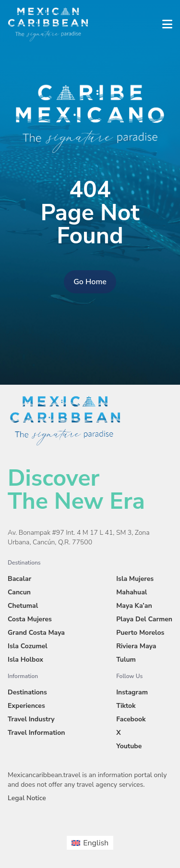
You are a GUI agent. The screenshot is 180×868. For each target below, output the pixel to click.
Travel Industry (31, 719)
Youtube (129, 746)
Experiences (26, 706)
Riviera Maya (136, 646)
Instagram (132, 692)
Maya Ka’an (134, 606)
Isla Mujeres (135, 579)
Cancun (19, 592)
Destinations (27, 692)
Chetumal (23, 606)
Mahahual (132, 592)
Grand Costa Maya (36, 633)
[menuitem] (90, 843)
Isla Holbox (25, 660)
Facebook (131, 719)
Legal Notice (27, 798)
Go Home (90, 282)
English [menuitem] (96, 843)
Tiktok (126, 706)
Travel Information (36, 733)
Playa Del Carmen (144, 619)
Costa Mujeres (30, 619)
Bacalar (19, 579)
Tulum (126, 660)
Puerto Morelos (140, 633)
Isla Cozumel (28, 646)
